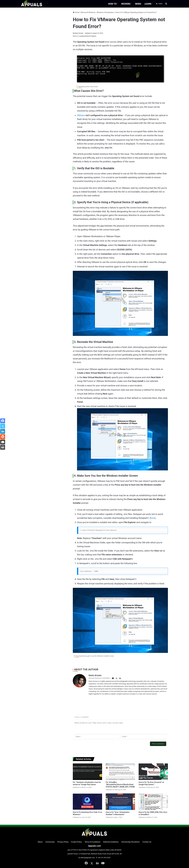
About (40, 842)
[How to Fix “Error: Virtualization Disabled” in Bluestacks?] (120, 802)
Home (76, 12)
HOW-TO (112, 4)
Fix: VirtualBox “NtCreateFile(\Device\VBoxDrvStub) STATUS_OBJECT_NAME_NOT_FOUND (120, 785)
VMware (81, 115)
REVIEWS (126, 4)
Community (50, 842)
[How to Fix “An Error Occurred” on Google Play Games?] (153, 772)
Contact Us (147, 842)
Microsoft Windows (88, 12)
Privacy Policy (63, 842)
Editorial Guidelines (111, 842)
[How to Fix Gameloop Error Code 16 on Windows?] (87, 802)
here (153, 518)
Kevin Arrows (78, 33)
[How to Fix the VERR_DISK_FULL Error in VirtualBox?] (153, 802)
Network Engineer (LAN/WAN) (99, 678)
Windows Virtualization (105, 12)
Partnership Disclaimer (131, 842)
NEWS (138, 4)
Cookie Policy (76, 842)
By (74, 33)
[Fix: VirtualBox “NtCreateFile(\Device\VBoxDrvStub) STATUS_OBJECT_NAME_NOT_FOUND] (120, 772)
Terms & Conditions (93, 842)
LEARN (148, 4)
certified (82, 36)
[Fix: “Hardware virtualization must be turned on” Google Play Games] (87, 772)
